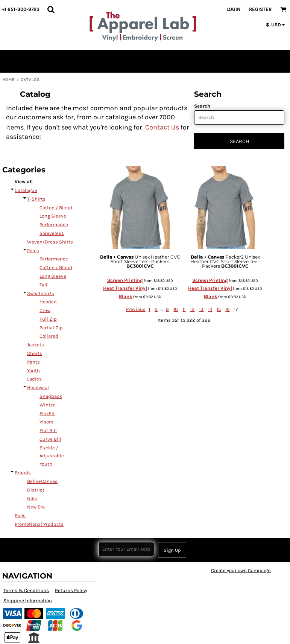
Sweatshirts (41, 293)
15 (219, 309)
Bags (20, 515)
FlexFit (47, 413)
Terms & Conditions (26, 590)
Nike (32, 499)
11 (184, 309)
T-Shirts (36, 199)
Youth (33, 371)
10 (176, 309)
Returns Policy (71, 590)
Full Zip (48, 319)
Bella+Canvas (42, 481)
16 (227, 309)
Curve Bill (50, 439)
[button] (51, 9)
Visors (46, 422)
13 (201, 309)
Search (202, 106)
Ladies (34, 379)
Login (233, 9)
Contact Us (162, 127)
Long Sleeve (53, 216)
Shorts (35, 353)
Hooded (48, 302)
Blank (126, 296)
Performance (54, 225)
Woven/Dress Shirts (50, 242)
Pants (33, 362)
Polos (33, 250)
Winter (47, 405)
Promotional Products (39, 524)
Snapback (51, 396)
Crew (45, 310)
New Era (36, 507)
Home (8, 80)
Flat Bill (48, 430)
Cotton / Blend (56, 208)
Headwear (38, 387)
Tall (43, 285)
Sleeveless (52, 233)
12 (192, 309)
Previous (136, 309)
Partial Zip (51, 328)
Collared (49, 336)
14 (210, 309)
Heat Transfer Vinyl (125, 288)
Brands (23, 473)
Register (260, 9)
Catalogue (26, 190)
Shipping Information (28, 601)
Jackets (36, 345)
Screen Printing (125, 280)
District (36, 490)
